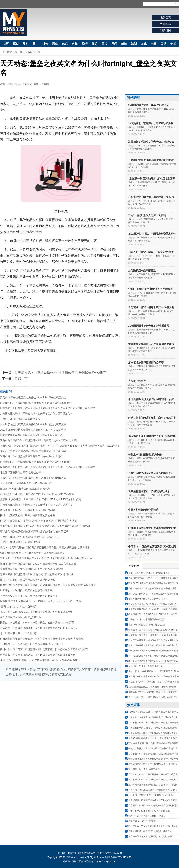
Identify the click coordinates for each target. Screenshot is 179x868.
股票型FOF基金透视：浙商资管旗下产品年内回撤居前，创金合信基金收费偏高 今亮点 (48, 585)
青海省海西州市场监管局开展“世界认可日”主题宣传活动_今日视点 (37, 574)
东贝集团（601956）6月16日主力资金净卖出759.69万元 (31, 644)
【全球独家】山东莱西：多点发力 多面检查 (149, 811)
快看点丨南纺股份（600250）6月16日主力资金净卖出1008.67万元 (37, 623)
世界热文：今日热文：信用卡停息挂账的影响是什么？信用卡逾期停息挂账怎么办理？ (48, 408)
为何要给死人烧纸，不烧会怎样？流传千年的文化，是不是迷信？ (36, 414)
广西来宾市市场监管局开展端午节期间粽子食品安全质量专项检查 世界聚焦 (42, 639)
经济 (85, 44)
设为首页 (166, 17)
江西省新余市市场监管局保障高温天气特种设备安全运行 (31, 456)
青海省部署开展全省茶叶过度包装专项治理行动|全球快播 (32, 569)
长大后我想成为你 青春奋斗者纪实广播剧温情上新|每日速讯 (33, 451)
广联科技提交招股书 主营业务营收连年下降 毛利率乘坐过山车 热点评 (39, 521)
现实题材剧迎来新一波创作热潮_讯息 (149, 491)
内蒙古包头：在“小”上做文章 (142, 821)
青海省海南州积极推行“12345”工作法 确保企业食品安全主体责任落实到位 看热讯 (45, 526)
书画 (154, 44)
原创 (16, 44)
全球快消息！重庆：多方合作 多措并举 (147, 816)
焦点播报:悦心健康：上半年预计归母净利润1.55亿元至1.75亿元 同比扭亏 (41, 499)
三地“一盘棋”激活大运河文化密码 (147, 215)
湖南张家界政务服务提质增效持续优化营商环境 (151, 837)
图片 (104, 44)
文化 (144, 44)
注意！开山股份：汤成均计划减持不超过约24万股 (28, 580)
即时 (26, 44)
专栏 (173, 44)
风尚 (114, 44)
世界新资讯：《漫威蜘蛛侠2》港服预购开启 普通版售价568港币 (61, 373)
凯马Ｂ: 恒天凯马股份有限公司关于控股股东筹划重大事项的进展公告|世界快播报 (45, 548)
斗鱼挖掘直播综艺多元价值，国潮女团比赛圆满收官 (153, 645)
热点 (65, 44)
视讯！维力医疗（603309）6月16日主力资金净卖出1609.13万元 (36, 612)
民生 (55, 44)
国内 (35, 44)
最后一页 (21, 379)
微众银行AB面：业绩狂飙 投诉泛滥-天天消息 (25, 489)
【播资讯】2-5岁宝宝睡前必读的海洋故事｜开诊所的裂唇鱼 (33, 478)
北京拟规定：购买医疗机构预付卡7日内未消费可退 (153, 800)
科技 (75, 44)
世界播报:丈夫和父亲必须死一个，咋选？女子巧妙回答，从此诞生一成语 (40, 601)
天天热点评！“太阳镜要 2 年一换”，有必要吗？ (26, 483)
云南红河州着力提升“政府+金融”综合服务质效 (150, 831)
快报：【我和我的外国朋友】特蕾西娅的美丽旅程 (28, 515)
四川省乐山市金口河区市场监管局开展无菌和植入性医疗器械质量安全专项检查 (44, 649)
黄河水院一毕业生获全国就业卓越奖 (146, 666)
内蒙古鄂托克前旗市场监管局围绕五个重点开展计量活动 (31, 435)
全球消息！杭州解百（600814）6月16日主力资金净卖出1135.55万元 (38, 628)
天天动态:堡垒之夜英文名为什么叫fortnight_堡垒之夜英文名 (33, 397)
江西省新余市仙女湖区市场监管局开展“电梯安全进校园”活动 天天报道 (39, 440)
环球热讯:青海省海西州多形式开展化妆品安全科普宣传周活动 (34, 531)
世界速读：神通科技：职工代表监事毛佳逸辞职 (26, 590)
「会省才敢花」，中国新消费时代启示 (147, 620)
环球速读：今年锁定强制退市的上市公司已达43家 (28, 510)
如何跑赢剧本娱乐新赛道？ (143, 270)
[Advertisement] (61, 708)
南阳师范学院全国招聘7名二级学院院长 (147, 625)
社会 (45, 44)
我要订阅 (166, 30)
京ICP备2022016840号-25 (119, 857)
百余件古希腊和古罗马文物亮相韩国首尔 (151, 473)
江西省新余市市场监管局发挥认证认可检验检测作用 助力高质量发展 (38, 564)
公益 (163, 44)
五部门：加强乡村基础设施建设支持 (20, 419)
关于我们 (62, 853)
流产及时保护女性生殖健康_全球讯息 (21, 617)
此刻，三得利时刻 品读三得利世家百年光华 (149, 573)
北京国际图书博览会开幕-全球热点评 (20, 472)
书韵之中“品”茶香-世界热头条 (145, 454)
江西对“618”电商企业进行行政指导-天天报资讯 (151, 795)
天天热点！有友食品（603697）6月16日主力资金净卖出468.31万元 (38, 655)
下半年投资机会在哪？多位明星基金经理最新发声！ (29, 596)
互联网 (45, 84)
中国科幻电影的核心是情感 (143, 510)
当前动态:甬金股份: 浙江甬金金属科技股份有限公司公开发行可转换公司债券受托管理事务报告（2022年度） (60, 446)
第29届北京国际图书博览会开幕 (146, 362)
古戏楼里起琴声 (137, 381)
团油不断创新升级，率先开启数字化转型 (148, 599)
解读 (124, 44)
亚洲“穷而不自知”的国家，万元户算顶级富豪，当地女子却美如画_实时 (39, 660)
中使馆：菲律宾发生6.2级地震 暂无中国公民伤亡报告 (30, 537)
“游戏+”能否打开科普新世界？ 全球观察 (151, 289)
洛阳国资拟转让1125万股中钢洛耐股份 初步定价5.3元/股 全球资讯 (37, 494)
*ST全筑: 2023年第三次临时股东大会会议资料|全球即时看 (32, 553)
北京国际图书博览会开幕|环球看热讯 (149, 326)
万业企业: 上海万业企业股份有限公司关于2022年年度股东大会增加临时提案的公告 (46, 558)
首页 (6, 44)
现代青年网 (13, 23)
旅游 (95, 44)
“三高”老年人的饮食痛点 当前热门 (19, 606)
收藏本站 (166, 24)
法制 (134, 44)
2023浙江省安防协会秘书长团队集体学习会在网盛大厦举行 (33, 430)
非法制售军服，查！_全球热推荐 (18, 633)
